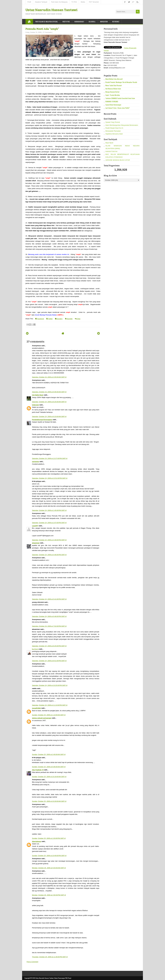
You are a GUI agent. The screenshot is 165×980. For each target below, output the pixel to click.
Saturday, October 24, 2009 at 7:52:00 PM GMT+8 (49, 626)
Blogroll (92, 22)
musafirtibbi (36, 708)
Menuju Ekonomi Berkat (112, 92)
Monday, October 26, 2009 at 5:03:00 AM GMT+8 (49, 868)
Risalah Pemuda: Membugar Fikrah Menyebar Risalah (121, 82)
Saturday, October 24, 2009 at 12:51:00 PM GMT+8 (50, 478)
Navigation (104, 22)
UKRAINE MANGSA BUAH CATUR (118, 160)
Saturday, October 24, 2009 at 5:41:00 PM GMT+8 (49, 599)
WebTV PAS (66, 22)
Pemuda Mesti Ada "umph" (42, 29)
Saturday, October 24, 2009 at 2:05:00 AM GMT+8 (49, 377)
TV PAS (74, 2)
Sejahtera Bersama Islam (114, 134)
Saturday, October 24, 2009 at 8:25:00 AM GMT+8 (49, 402)
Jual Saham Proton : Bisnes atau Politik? (118, 108)
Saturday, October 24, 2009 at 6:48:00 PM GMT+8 (49, 616)
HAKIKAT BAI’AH (111, 151)
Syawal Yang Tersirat (113, 122)
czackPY (35, 526)
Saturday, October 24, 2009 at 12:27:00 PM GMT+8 (50, 458)
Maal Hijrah (109, 143)
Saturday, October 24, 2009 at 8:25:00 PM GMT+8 (49, 646)
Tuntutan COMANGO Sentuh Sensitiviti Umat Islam (120, 98)
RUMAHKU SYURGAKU (112, 101)
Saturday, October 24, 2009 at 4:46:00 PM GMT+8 (49, 555)
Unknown (36, 405)
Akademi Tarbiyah (41, 2)
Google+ (59, 319)
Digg (78, 319)
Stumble (69, 319)
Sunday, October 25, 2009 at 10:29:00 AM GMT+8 (49, 801)
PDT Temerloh (94, 2)
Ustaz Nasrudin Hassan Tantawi (51, 10)
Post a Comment (32, 962)
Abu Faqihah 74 (38, 770)
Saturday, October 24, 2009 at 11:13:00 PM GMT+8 (50, 705)
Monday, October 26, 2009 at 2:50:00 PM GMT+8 (49, 895)
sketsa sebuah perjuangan (42, 718)
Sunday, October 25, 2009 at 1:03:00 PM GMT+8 (49, 838)
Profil (29, 2)
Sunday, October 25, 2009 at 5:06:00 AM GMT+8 (49, 767)
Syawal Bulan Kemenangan (113, 105)
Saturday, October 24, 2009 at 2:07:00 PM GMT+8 (49, 523)
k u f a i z (35, 649)
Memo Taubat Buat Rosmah (114, 85)
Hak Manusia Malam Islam (113, 89)
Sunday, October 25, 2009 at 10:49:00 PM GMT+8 (49, 856)
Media (83, 2)
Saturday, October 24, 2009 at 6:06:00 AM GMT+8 (49, 392)
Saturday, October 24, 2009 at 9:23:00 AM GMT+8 (49, 417)
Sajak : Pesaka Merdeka (113, 95)
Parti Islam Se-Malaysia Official (47, 22)
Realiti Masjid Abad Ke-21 (114, 128)
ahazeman (36, 543)
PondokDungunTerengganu (42, 420)
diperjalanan (37, 841)
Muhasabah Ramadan (113, 131)
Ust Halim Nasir (38, 395)
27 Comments (47, 32)
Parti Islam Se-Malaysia (59, 2)
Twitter (49, 319)
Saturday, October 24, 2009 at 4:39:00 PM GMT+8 (49, 540)
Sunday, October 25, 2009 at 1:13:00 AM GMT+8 (49, 715)
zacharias (36, 462)
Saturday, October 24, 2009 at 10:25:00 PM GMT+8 (50, 685)
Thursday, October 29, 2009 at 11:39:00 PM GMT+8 (50, 957)
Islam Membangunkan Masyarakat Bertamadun (122, 125)
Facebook (40, 319)
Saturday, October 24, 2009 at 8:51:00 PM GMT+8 (49, 661)
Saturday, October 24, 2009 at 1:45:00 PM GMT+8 (49, 510)
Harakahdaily (79, 22)
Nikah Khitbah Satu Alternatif (114, 79)
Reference (116, 22)
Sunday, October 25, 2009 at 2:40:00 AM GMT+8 (49, 754)
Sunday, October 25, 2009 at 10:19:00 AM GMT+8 (49, 777)
